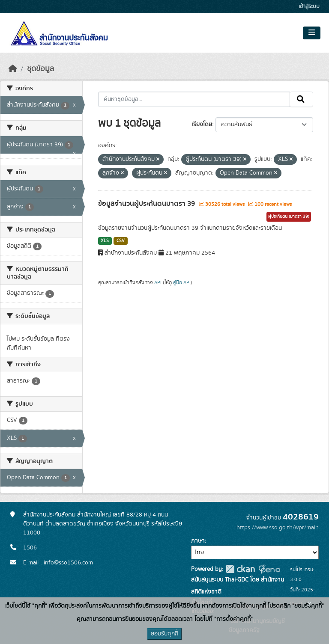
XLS (105, 241)
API (158, 282)
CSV (121, 241)
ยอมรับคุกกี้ (164, 634)
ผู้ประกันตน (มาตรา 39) (289, 217)
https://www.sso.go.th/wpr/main (278, 528)
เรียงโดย (202, 125)
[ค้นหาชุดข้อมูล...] (194, 99)
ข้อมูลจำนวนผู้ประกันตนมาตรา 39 (147, 204)
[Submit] (301, 99)
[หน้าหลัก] (13, 69)
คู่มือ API (182, 282)
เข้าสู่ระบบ (309, 7)
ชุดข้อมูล (40, 69)
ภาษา (198, 541)
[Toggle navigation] (312, 33)
